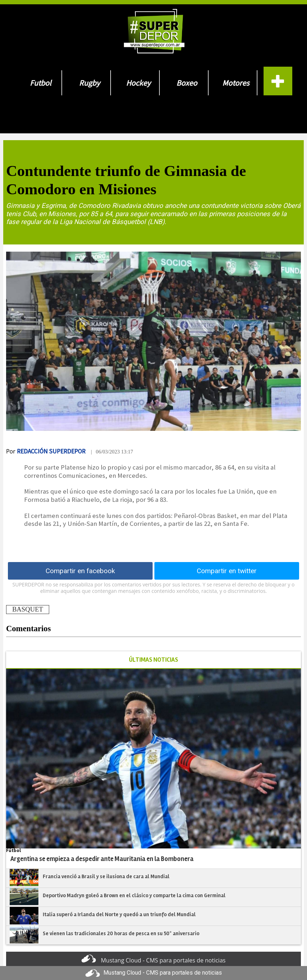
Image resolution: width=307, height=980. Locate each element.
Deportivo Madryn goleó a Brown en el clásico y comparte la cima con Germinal (134, 895)
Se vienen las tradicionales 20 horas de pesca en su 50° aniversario (121, 933)
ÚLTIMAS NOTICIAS (153, 660)
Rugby (89, 83)
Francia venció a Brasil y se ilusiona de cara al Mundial (106, 876)
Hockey (138, 83)
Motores (236, 83)
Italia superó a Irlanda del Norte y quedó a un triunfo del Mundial (119, 914)
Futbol (41, 83)
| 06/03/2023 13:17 (112, 452)
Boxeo (187, 83)
